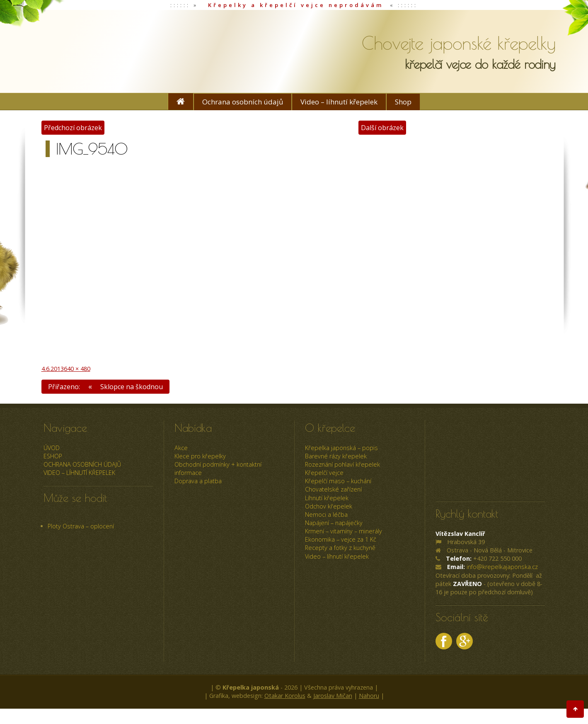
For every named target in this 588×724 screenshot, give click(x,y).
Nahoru (369, 696)
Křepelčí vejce (324, 473)
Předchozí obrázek (74, 127)
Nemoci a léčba (326, 515)
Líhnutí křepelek (327, 498)
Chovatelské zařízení (333, 490)
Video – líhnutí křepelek (339, 102)
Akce (181, 448)
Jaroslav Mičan (333, 696)
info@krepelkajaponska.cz (502, 567)
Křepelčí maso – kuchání (338, 481)
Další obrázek (382, 127)
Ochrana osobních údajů (243, 102)
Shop (403, 102)
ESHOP (53, 456)
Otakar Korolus (285, 696)
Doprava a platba (198, 481)
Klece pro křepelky (200, 456)
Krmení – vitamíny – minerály (344, 531)
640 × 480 (77, 368)
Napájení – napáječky (334, 523)
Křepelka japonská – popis (341, 448)
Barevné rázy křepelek (336, 456)
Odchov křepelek (329, 506)
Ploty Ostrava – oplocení (81, 526)
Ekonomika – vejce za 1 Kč (341, 540)
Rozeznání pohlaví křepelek (342, 465)
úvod (52, 448)
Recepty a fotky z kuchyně (340, 548)
